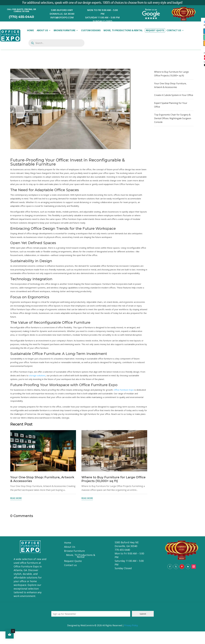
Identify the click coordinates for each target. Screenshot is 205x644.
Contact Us (174, 30)
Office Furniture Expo (124, 390)
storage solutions (37, 375)
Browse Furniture (65, 30)
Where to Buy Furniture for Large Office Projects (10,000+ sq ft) (114, 479)
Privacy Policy (131, 625)
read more (16, 498)
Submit (143, 614)
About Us (42, 30)
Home (30, 30)
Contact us (70, 565)
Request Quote (155, 30)
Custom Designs (91, 30)
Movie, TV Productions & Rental (123, 30)
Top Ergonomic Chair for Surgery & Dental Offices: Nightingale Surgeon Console (173, 118)
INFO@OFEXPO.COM (62, 17)
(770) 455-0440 (21, 17)
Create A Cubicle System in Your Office (174, 95)
